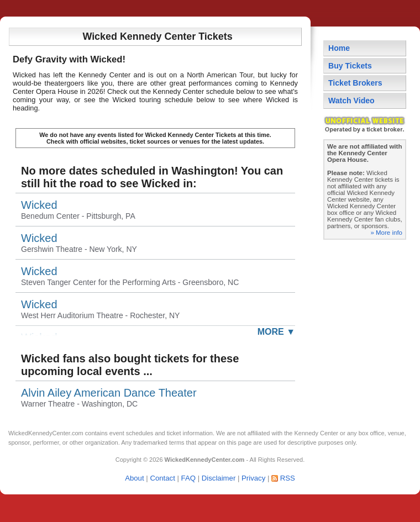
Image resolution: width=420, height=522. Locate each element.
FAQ (188, 478)
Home (339, 48)
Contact (162, 478)
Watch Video (351, 101)
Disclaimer (219, 478)
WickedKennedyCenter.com (46, 433)
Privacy (253, 478)
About (134, 478)
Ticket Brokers (355, 83)
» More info (386, 233)
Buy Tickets (350, 66)
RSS (288, 478)
